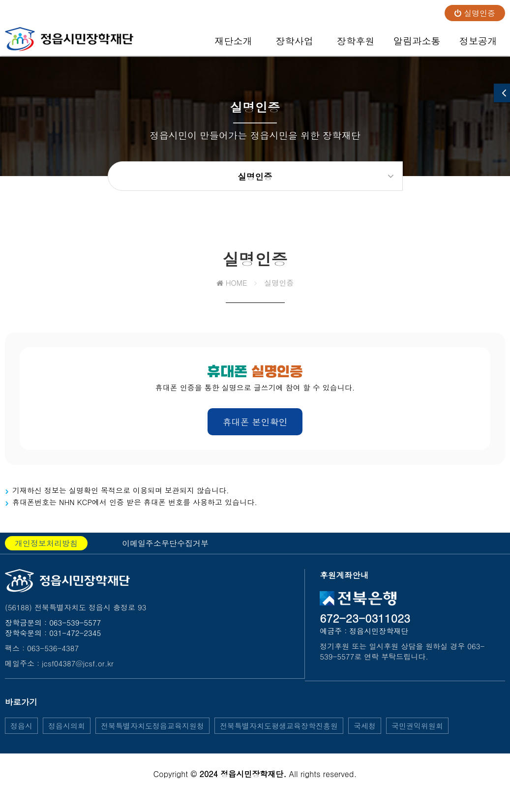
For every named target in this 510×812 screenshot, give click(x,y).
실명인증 (475, 13)
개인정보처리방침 (46, 551)
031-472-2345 (75, 641)
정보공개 (478, 45)
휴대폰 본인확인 (255, 430)
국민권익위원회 (417, 734)
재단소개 (233, 45)
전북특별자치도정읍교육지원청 (152, 734)
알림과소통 (417, 45)
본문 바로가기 (0, 0)
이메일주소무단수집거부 (165, 551)
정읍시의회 (67, 734)
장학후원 (356, 45)
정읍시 (21, 734)
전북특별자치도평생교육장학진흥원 (279, 734)
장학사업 (294, 45)
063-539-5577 (75, 630)
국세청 (365, 734)
